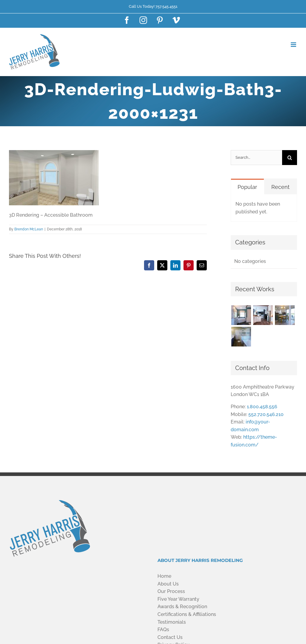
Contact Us (170, 637)
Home (164, 576)
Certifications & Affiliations (187, 614)
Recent (280, 187)
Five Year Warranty (178, 599)
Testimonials (172, 622)
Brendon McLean (29, 229)
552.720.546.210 (266, 414)
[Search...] (256, 158)
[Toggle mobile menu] (294, 45)
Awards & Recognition (182, 607)
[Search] (290, 158)
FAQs (163, 630)
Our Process (171, 591)
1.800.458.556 (262, 407)
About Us (168, 584)
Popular (247, 187)
